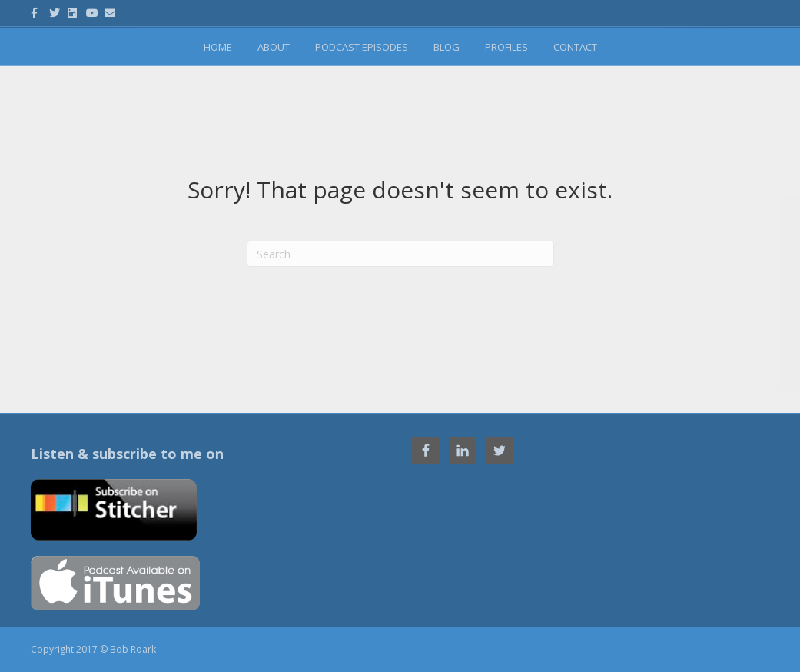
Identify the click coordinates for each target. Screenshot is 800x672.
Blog (446, 47)
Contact (575, 47)
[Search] (400, 254)
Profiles (506, 47)
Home (218, 47)
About (274, 47)
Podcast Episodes (362, 47)
